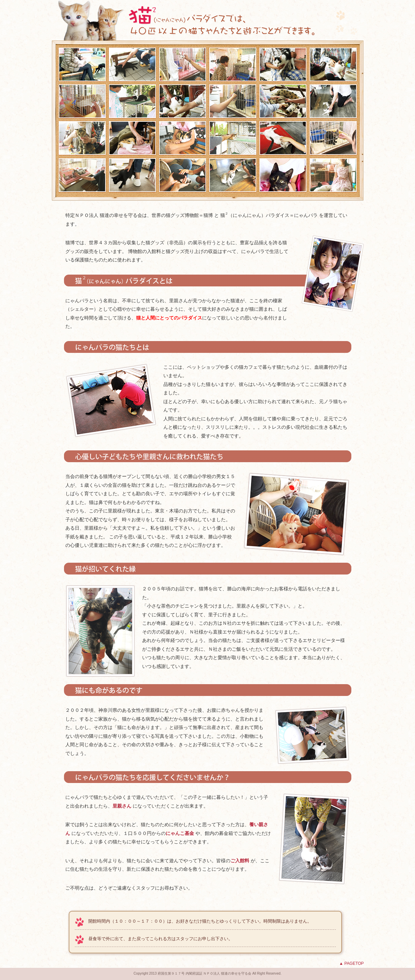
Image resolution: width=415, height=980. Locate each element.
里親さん (122, 806)
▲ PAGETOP (352, 963)
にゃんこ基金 (180, 833)
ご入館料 (240, 861)
